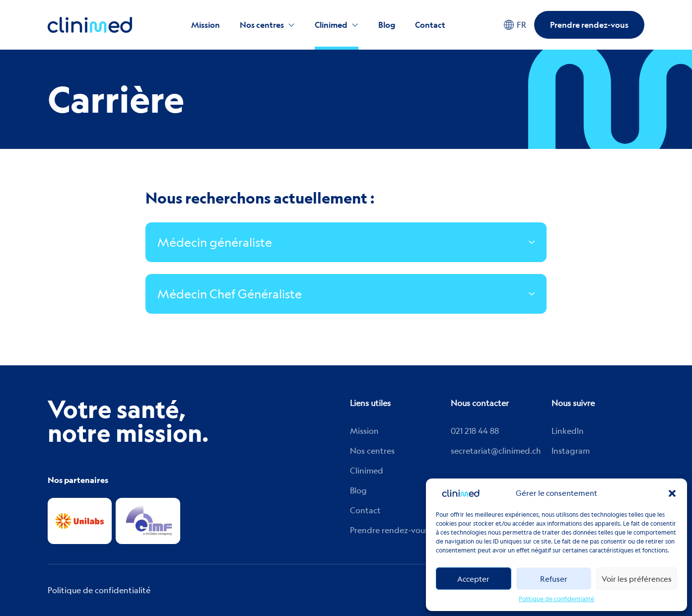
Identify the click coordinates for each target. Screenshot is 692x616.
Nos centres (262, 25)
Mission (206, 25)
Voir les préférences (637, 579)
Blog (387, 25)
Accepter (473, 579)
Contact (430, 25)
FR (515, 25)
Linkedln (568, 431)
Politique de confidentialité (556, 599)
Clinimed (331, 25)
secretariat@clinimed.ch (496, 451)
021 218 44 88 (475, 431)
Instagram (571, 451)
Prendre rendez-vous (589, 25)
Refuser (554, 579)
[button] (672, 493)
